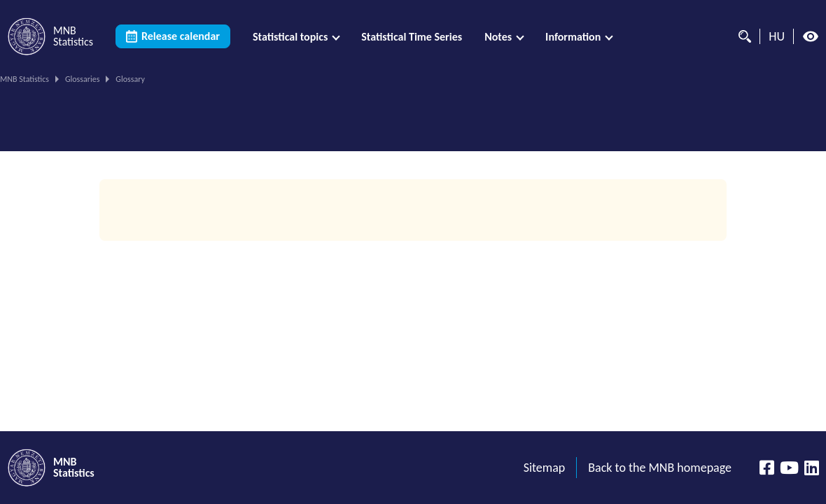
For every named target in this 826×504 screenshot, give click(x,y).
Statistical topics (290, 37)
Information (573, 37)
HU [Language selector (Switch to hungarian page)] (777, 36)
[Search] (741, 36)
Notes (498, 37)
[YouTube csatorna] (789, 468)
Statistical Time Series (412, 37)
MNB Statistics (24, 79)
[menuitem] (296, 37)
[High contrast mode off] (811, 36)
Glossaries (82, 79)
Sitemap (545, 468)
